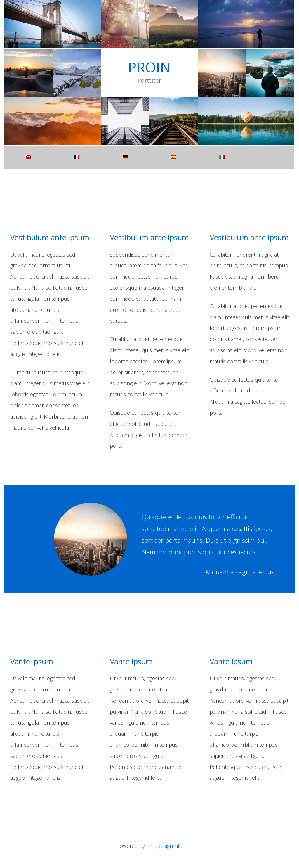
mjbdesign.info (166, 846)
